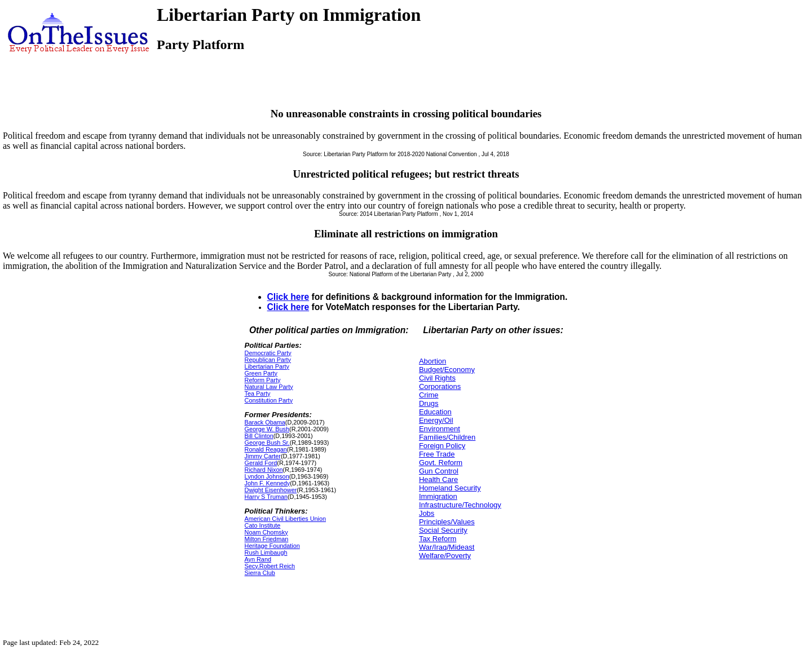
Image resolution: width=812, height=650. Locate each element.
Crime (429, 395)
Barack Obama (265, 422)
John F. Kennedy (268, 483)
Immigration (438, 496)
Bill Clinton (259, 436)
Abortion (433, 361)
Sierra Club (260, 573)
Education (435, 412)
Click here (288, 297)
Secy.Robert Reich (270, 566)
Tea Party (258, 393)
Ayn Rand (258, 559)
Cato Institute (263, 525)
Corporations (440, 386)
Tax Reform (438, 539)
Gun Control (439, 471)
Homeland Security (450, 488)
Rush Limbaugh (266, 552)
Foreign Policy (442, 446)
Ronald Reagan (266, 449)
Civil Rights (437, 378)
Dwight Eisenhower (271, 490)
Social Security (443, 530)
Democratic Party (268, 353)
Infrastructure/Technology (460, 505)
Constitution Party (269, 400)
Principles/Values (447, 522)
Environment (440, 429)
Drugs (429, 403)
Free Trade (437, 454)
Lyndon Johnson (267, 476)
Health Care (438, 479)
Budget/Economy (447, 370)
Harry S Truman (266, 497)
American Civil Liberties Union (285, 519)
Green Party (261, 373)
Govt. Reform (441, 463)
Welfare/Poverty (445, 556)
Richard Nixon (264, 470)
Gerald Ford (261, 463)
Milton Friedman (267, 539)
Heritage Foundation (272, 546)
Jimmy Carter (263, 456)
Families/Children (447, 437)
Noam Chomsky (266, 532)
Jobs (427, 513)
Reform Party (263, 380)
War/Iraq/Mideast (447, 547)
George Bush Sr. (267, 443)
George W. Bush (267, 429)
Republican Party (268, 360)
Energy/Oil (436, 420)
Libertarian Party (267, 366)
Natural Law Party (269, 387)
